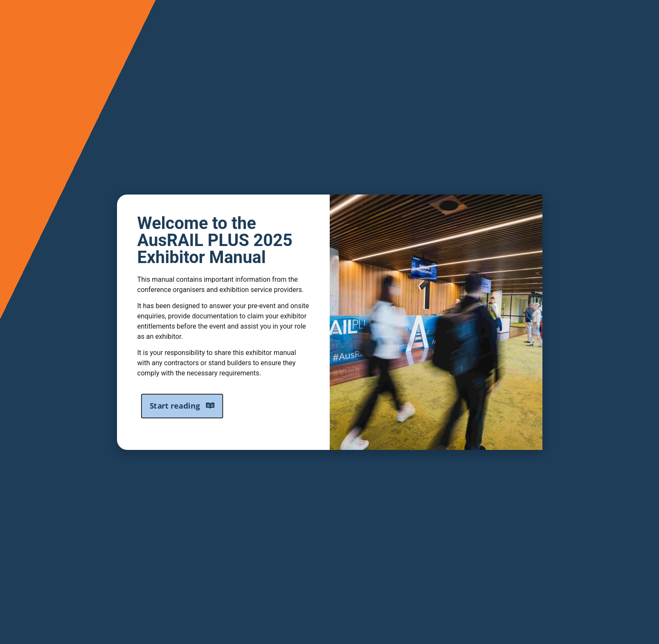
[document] (329, 322)
